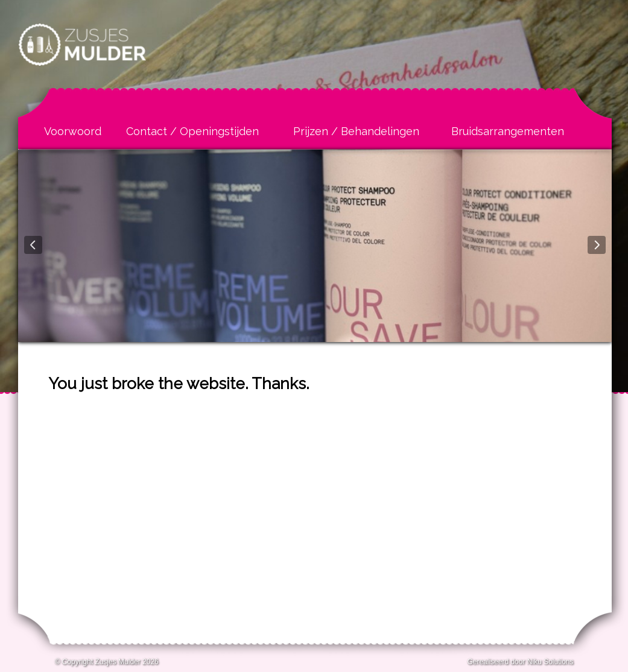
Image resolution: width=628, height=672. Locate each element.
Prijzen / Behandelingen (356, 131)
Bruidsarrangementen (508, 131)
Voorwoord (73, 131)
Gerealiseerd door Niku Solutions (520, 662)
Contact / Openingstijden (192, 131)
